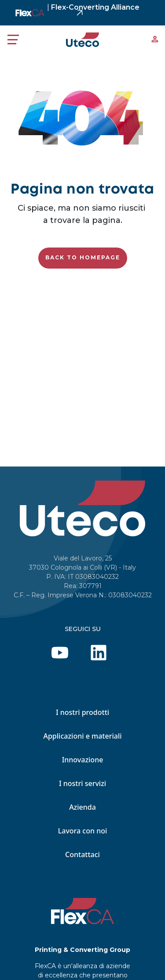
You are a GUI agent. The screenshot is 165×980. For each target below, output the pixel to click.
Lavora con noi (83, 831)
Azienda (82, 807)
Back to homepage (83, 257)
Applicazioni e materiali (82, 736)
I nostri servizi (82, 783)
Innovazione (83, 760)
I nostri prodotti (82, 712)
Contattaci (82, 854)
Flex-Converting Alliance (93, 7)
